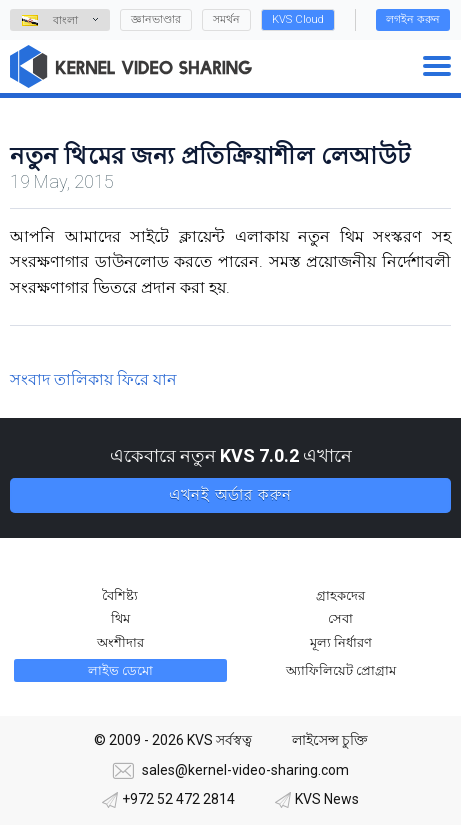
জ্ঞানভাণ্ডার (156, 19)
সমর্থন (226, 19)
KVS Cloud (298, 19)
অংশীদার (120, 642)
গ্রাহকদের (340, 595)
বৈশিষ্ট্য (120, 595)
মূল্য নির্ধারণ (341, 642)
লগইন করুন (413, 19)
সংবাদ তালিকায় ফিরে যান (93, 379)
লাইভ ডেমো (120, 670)
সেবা (340, 618)
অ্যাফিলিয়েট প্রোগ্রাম (341, 670)
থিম (120, 618)
